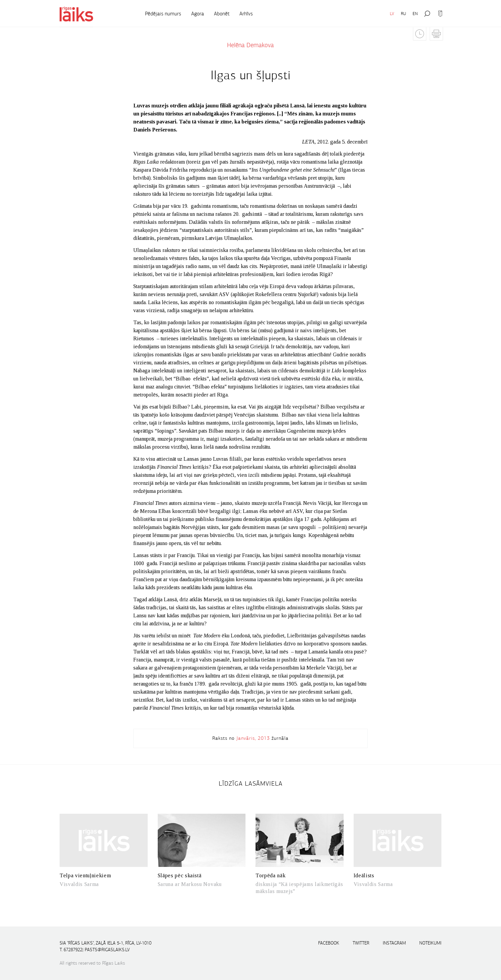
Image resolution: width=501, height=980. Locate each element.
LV (392, 14)
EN (415, 14)
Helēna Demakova (250, 45)
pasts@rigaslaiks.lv (107, 950)
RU (403, 14)
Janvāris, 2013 (253, 738)
